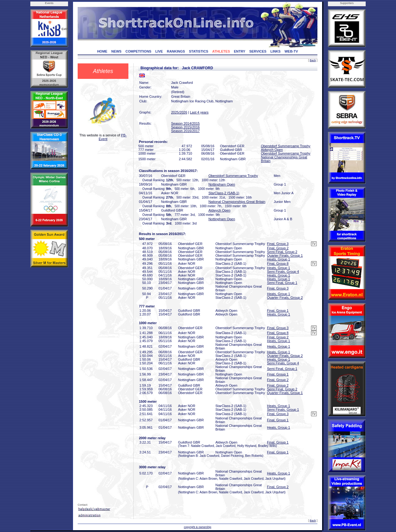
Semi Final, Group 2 (282, 252)
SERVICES (258, 51)
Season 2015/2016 (185, 127)
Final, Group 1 (278, 311)
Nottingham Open (222, 184)
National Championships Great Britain (237, 202)
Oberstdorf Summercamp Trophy (286, 146)
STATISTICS (199, 51)
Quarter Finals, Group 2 (285, 298)
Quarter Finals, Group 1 (285, 255)
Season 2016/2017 (185, 131)
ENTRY (240, 51)
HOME (102, 51)
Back (313, 60)
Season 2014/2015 (185, 123)
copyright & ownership (198, 527)
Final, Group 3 (278, 244)
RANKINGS (176, 51)
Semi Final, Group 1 (282, 283)
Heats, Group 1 (279, 259)
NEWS (116, 51)
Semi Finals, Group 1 (283, 410)
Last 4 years (199, 112)
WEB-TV (291, 51)
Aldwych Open (272, 150)
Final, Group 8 (278, 264)
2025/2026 (179, 112)
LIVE (159, 51)
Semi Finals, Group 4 (283, 272)
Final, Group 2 (278, 248)
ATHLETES (221, 51)
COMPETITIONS (138, 51)
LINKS (275, 51)
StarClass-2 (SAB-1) (224, 193)
